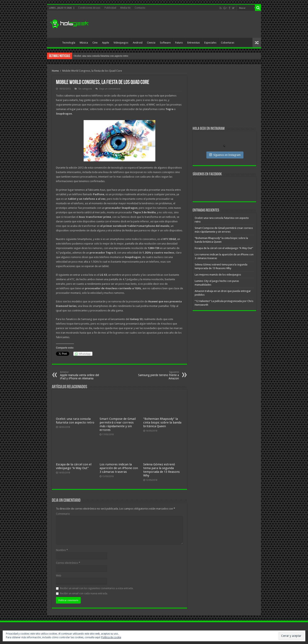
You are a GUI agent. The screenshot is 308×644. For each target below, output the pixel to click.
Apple (106, 43)
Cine (95, 43)
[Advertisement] (183, 24)
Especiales (210, 43)
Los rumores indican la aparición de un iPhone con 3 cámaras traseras (119, 468)
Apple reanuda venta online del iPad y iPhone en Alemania (81, 375)
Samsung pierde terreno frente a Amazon (158, 375)
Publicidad (110, 8)
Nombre (62, 550)
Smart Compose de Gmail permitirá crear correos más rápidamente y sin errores (118, 424)
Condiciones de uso (89, 8)
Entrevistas (194, 43)
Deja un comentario (110, 89)
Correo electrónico (68, 563)
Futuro (179, 43)
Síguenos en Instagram (225, 155)
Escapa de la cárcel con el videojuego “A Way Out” (74, 466)
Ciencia (151, 43)
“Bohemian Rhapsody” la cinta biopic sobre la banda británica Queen (162, 422)
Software (165, 43)
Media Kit (125, 8)
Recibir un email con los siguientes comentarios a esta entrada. (97, 588)
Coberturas (228, 43)
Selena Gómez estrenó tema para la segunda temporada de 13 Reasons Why (161, 470)
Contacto (140, 8)
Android (138, 43)
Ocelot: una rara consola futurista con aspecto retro (101, 56)
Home (55, 71)
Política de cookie (111, 637)
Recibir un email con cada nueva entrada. (84, 593)
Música (84, 43)
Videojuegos (121, 43)
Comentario (63, 514)
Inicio (54, 42)
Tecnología (69, 43)
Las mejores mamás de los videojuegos (218, 275)
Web (59, 576)
